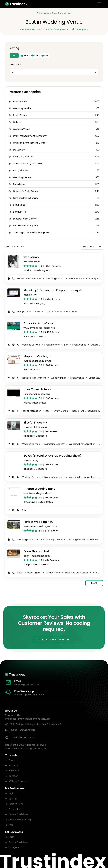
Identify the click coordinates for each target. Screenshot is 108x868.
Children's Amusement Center (30, 143)
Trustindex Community (20, 737)
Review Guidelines (18, 814)
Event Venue (20, 102)
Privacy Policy (16, 809)
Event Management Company (30, 136)
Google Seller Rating (20, 820)
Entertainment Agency (26, 226)
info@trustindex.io (36, 749)
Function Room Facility (26, 198)
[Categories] (43, 13)
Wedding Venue (22, 129)
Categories (15, 847)
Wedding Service (22, 108)
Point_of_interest (23, 157)
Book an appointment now (29, 695)
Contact (13, 776)
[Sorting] (92, 247)
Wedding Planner (22, 177)
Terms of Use (16, 804)
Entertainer (19, 184)
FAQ (11, 825)
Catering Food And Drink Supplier (31, 233)
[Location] (54, 72)
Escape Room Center (25, 219)
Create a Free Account (52, 639)
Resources (14, 771)
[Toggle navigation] (99, 4)
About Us (13, 765)
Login (11, 793)
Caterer (18, 122)
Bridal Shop (19, 205)
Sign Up (13, 799)
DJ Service (19, 150)
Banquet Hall (20, 212)
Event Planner (21, 115)
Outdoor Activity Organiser (28, 164)
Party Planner (21, 171)
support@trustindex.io (27, 684)
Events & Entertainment (62, 13)
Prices (12, 760)
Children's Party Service (26, 191)
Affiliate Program (18, 781)
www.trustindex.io (15, 749)
